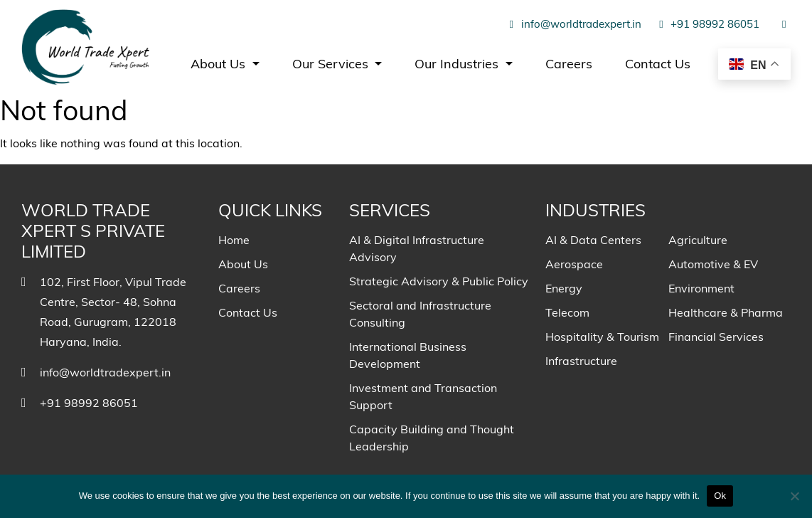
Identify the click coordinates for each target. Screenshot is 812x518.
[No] (794, 496)
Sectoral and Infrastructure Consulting (420, 314)
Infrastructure (581, 361)
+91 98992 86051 (707, 24)
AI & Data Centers (593, 240)
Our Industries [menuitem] (458, 64)
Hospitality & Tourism (602, 337)
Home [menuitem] (234, 240)
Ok (720, 496)
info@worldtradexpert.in (573, 24)
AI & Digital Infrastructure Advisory (417, 248)
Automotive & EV (713, 264)
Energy (564, 288)
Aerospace (574, 264)
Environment (701, 288)
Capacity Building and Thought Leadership (432, 438)
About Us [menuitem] (220, 64)
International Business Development (408, 355)
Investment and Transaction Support (423, 396)
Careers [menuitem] (569, 64)
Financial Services (716, 337)
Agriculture (698, 240)
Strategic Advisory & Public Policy (439, 281)
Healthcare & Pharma (726, 312)
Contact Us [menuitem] (658, 64)
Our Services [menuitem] (332, 64)
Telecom (567, 312)
